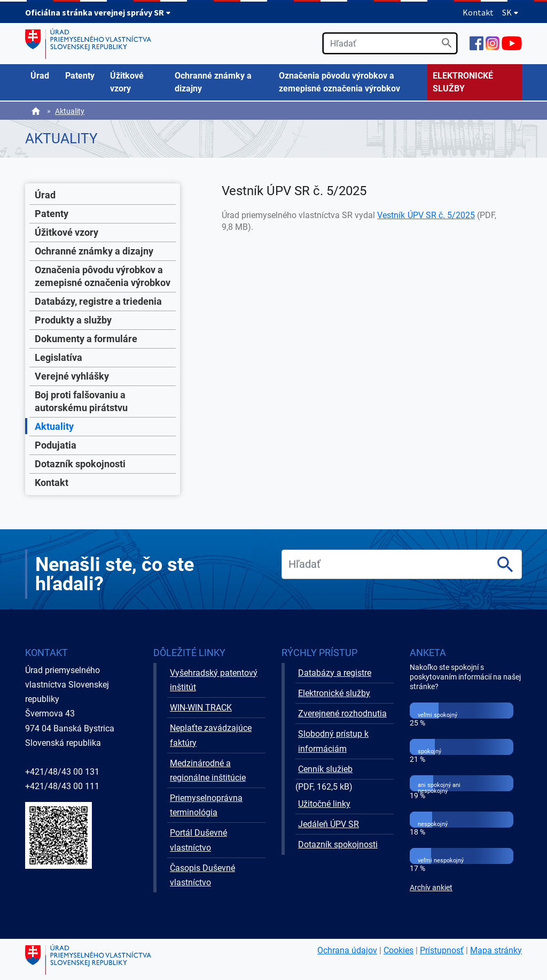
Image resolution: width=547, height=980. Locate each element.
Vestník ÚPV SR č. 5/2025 (426, 215)
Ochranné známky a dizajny (94, 251)
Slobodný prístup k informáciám (333, 741)
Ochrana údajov (347, 950)
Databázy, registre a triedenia (98, 301)
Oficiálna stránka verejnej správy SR (98, 12)
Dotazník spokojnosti (80, 464)
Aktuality (70, 111)
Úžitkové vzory (67, 232)
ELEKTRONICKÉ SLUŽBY (463, 82)
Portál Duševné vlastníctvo (198, 840)
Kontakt (478, 12)
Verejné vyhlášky (72, 376)
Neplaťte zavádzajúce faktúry (211, 735)
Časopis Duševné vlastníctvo (202, 875)
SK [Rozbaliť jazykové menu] (510, 12)
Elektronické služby (334, 693)
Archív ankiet (431, 888)
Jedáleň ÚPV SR (329, 824)
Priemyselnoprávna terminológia (206, 805)
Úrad (45, 195)
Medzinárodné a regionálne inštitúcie (208, 770)
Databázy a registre (335, 673)
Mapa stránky (496, 950)
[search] (390, 43)
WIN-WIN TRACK (201, 708)
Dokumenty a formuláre (86, 339)
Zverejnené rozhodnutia (342, 713)
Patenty (52, 214)
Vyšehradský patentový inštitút (214, 680)
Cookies (398, 950)
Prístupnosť (442, 950)
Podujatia (56, 445)
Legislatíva (58, 357)
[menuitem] (42, 76)
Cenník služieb (325, 769)
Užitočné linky (324, 804)
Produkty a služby (73, 320)
